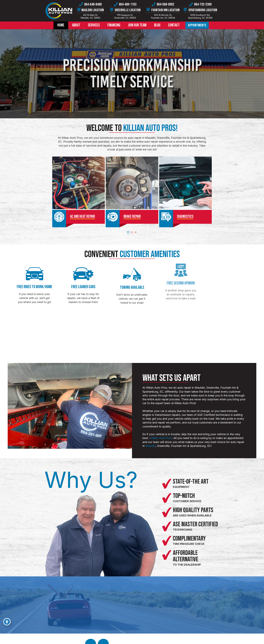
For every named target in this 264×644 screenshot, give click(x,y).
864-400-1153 (128, 4)
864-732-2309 (203, 4)
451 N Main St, (90, 16)
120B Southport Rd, (200, 16)
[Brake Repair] (132, 192)
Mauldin (162, 446)
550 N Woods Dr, (163, 16)
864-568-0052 (165, 4)
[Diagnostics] (145, 192)
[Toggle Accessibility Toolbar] (7, 622)
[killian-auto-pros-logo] (59, 11)
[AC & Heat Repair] (119, 192)
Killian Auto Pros (172, 438)
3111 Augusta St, (125, 16)
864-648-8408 (93, 4)
